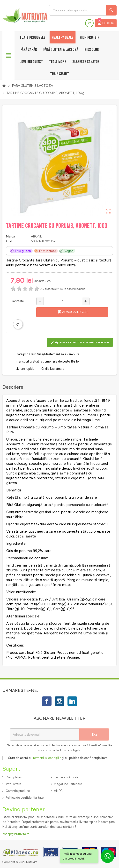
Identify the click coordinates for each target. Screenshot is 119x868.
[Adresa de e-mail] (45, 734)
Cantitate (17, 301)
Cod (9, 241)
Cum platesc (14, 777)
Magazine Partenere (68, 784)
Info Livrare (13, 784)
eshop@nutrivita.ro (16, 834)
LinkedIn (72, 701)
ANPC (58, 791)
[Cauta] (83, 10)
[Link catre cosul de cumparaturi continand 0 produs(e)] (106, 23)
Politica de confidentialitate (25, 798)
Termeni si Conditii (67, 777)
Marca (10, 236)
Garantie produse (18, 791)
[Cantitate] (63, 301)
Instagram (59, 701)
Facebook (47, 701)
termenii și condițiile (47, 758)
